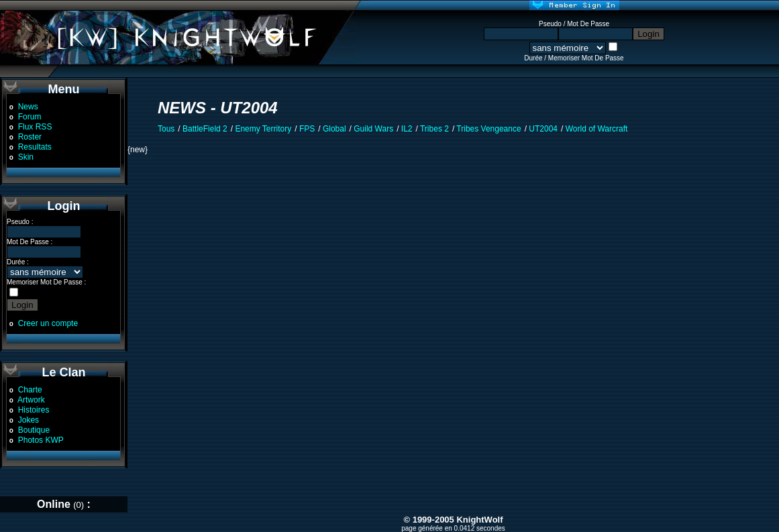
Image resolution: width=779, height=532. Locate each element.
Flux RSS (35, 127)
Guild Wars (373, 129)
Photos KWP (41, 440)
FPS (307, 129)
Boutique (34, 430)
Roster (30, 137)
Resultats (35, 147)
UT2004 (543, 129)
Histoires (34, 410)
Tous (166, 129)
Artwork (31, 400)
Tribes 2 (434, 129)
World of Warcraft (597, 129)
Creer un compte (48, 323)
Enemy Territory (263, 129)
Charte (30, 390)
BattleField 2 (205, 129)
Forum (30, 117)
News (28, 107)
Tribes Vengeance (488, 129)
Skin (26, 157)
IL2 (407, 129)
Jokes (29, 420)
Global (334, 129)
